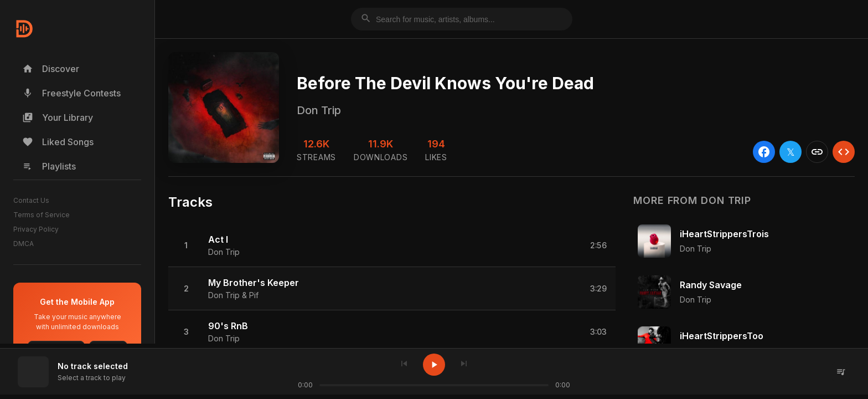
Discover (51, 69)
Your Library (58, 117)
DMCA (24, 244)
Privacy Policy (36, 229)
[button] (392, 245)
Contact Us (31, 200)
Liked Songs (58, 142)
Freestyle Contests (71, 93)
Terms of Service (42, 215)
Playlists (49, 166)
